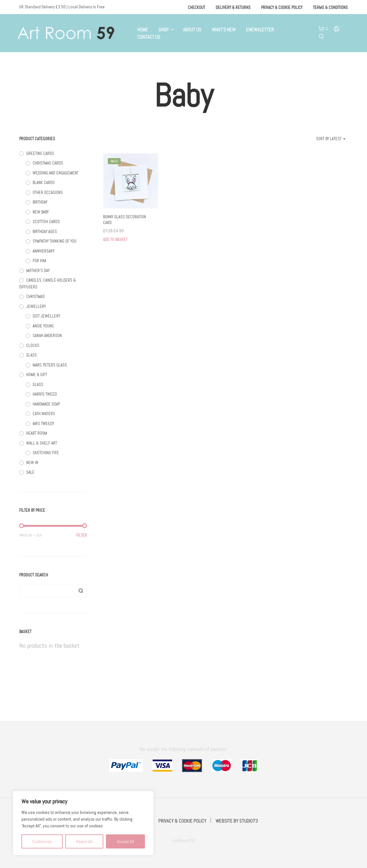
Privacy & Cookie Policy (282, 8)
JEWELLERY (36, 306)
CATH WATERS (44, 414)
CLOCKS (33, 346)
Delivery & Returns (233, 8)
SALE (30, 472)
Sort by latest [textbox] (329, 139)
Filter (82, 535)
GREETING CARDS (40, 153)
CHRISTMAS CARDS (48, 163)
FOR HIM (39, 261)
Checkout (196, 8)
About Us (192, 30)
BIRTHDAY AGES (45, 232)
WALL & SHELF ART (42, 443)
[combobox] (321, 139)
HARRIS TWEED (45, 394)
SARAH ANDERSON (47, 336)
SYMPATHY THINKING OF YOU (55, 241)
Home (143, 30)
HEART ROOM (37, 433)
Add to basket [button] (115, 240)
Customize (42, 841)
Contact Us (149, 37)
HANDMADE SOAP (46, 404)
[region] (83, 823)
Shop (164, 30)
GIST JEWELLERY (46, 316)
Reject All (84, 841)
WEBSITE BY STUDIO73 (237, 821)
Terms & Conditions (330, 8)
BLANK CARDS (44, 183)
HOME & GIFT (37, 375)
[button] (323, 29)
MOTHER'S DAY (38, 271)
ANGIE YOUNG (43, 326)
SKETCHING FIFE (46, 453)
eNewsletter (260, 30)
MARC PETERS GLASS (50, 365)
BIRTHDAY (40, 202)
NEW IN (32, 463)
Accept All (126, 841)
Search (81, 591)
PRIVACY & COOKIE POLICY (182, 821)
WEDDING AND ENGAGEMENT (56, 173)
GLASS (32, 355)
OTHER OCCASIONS (48, 193)
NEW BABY (41, 212)
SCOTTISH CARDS (46, 222)
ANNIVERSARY (44, 251)
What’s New (224, 30)
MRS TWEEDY (43, 424)
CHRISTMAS (36, 297)
